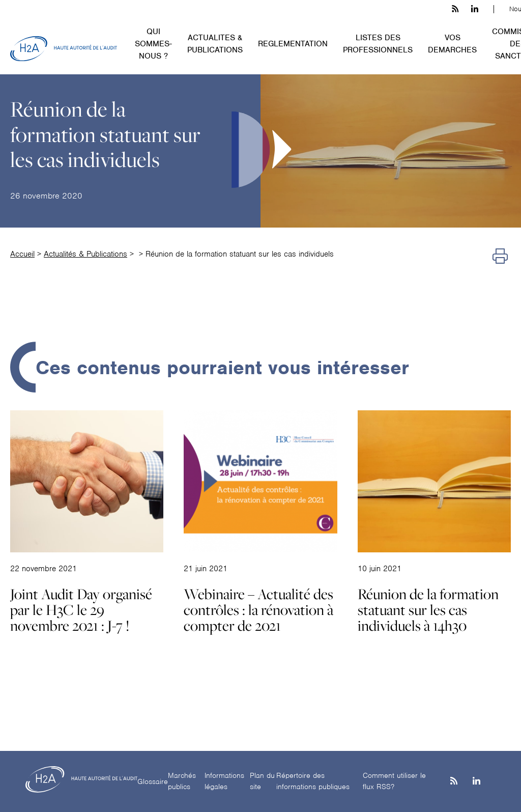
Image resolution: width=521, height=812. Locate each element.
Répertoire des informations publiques (313, 781)
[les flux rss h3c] (455, 9)
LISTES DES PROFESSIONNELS (378, 44)
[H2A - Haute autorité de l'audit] (64, 49)
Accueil (22, 254)
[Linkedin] (476, 782)
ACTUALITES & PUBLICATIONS (215, 44)
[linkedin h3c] (475, 9)
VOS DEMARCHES (452, 44)
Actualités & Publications (85, 254)
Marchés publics (182, 781)
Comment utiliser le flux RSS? (394, 781)
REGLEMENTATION (293, 44)
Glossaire (153, 781)
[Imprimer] (500, 257)
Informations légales (224, 781)
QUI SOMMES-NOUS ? (153, 44)
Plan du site (262, 781)
